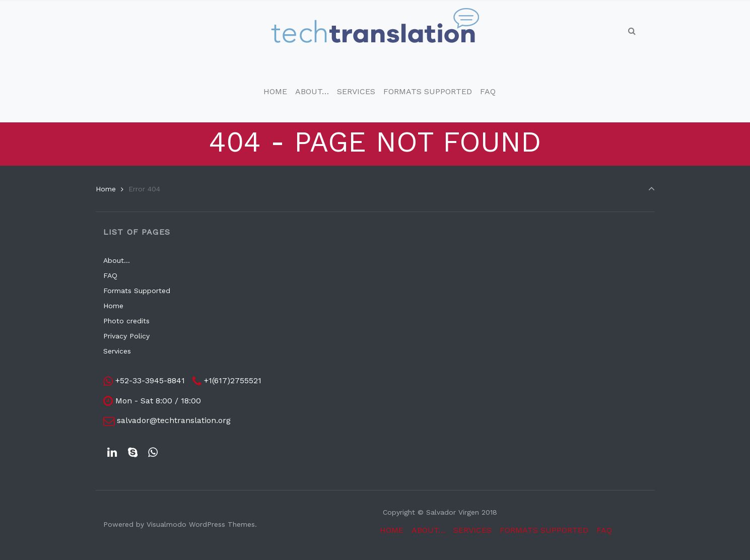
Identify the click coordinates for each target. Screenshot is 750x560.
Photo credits (126, 321)
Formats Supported (137, 291)
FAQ (110, 275)
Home (106, 189)
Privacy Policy (126, 336)
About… (117, 260)
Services (117, 351)
